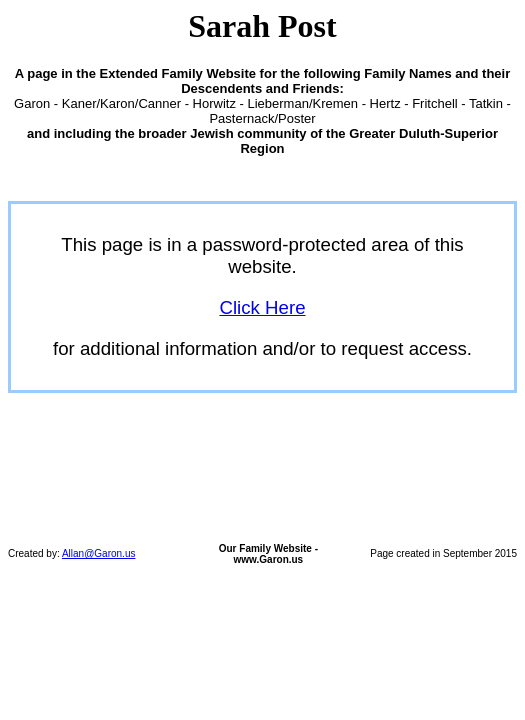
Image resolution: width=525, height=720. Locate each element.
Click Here (262, 307)
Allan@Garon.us (99, 553)
